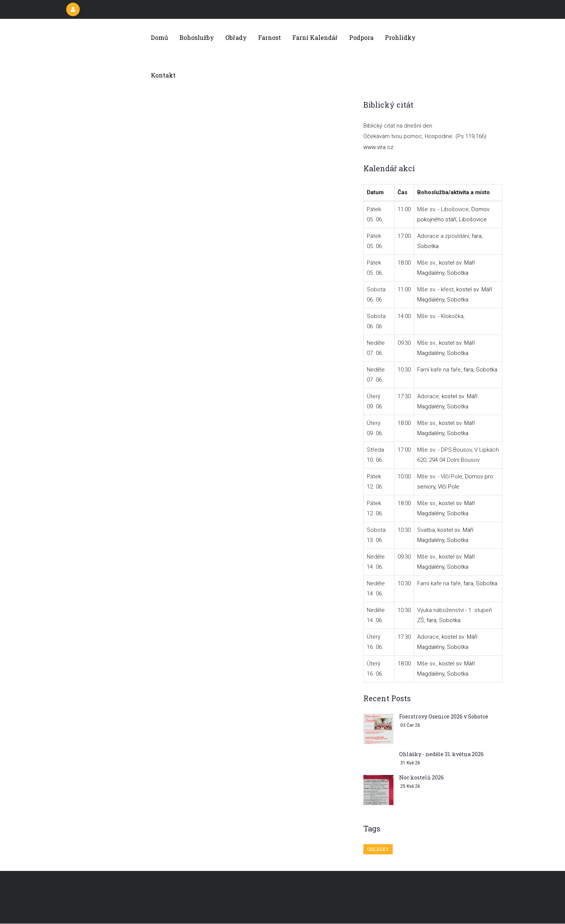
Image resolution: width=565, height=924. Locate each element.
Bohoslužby (197, 37)
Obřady (236, 37)
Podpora (361, 37)
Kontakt (163, 75)
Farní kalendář (315, 37)
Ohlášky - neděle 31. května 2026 (441, 754)
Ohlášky (378, 849)
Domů (159, 37)
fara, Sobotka (480, 370)
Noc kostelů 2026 (421, 777)
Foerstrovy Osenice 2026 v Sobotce (444, 716)
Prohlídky (400, 37)
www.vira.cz (378, 147)
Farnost (270, 37)
